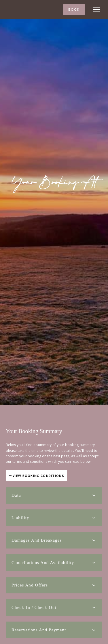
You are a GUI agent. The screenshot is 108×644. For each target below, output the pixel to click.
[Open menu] (96, 9)
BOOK (74, 9)
